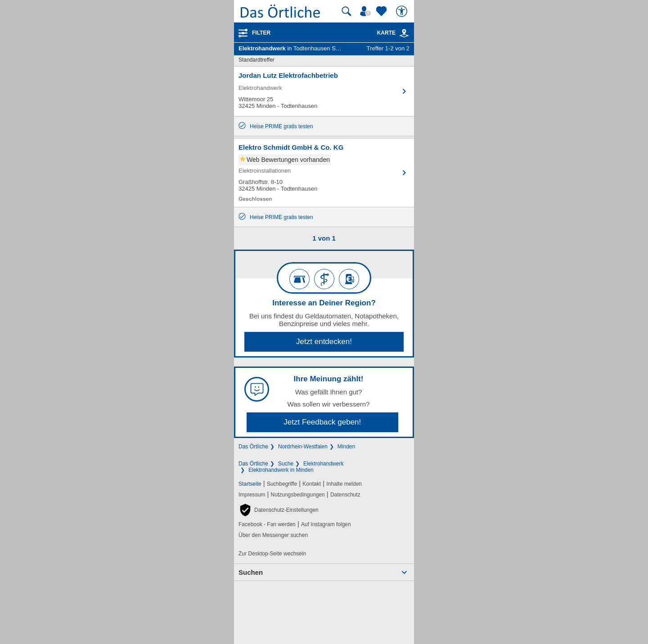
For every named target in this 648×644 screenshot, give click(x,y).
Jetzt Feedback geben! (322, 422)
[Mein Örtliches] (367, 11)
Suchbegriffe (282, 484)
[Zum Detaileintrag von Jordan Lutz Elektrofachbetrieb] (324, 91)
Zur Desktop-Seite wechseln (272, 554)
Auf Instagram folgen (326, 524)
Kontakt (312, 484)
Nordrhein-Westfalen (303, 447)
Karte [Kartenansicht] (393, 33)
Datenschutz (345, 495)
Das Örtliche (253, 447)
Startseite (250, 484)
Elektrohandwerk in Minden (281, 470)
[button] (279, 510)
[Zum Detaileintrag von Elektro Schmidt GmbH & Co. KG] (324, 173)
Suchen (251, 572)
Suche (286, 464)
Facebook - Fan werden (267, 524)
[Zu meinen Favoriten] (382, 11)
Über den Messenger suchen (273, 535)
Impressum (252, 495)
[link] (404, 33)
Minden (346, 447)
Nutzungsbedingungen (298, 495)
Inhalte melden (344, 484)
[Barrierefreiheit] (403, 11)
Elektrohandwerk (323, 464)
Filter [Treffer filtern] (261, 33)
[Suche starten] (346, 11)
